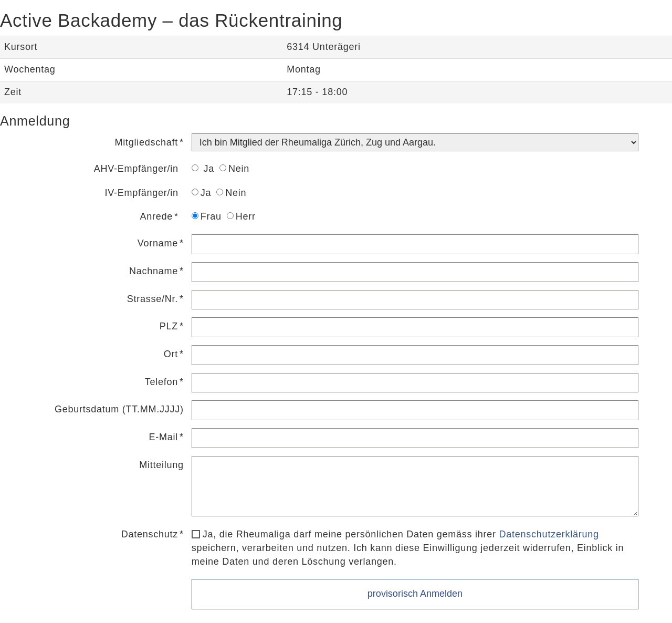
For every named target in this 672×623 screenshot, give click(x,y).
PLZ (169, 326)
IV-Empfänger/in (141, 193)
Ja (203, 169)
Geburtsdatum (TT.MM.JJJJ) (119, 409)
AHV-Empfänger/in (136, 169)
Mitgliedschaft (146, 142)
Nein (234, 169)
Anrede (156, 216)
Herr (241, 216)
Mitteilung (161, 465)
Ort (171, 354)
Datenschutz (150, 534)
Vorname (158, 243)
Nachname (154, 271)
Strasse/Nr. (153, 299)
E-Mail (164, 437)
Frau (207, 216)
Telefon (161, 382)
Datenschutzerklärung (549, 534)
